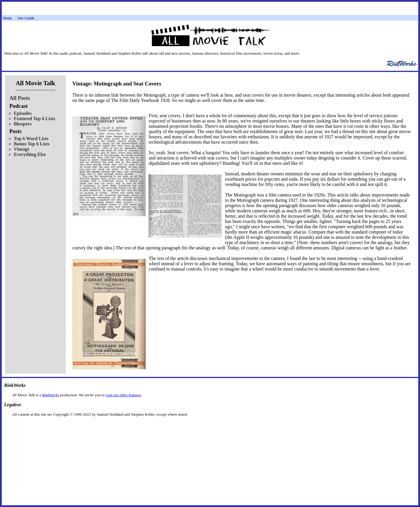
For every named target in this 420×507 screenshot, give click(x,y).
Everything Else (30, 154)
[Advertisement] (210, 426)
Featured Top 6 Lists (35, 119)
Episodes (23, 113)
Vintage (22, 149)
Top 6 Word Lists (31, 138)
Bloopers (23, 124)
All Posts (20, 98)
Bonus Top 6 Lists (32, 144)
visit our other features (123, 395)
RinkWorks (50, 395)
